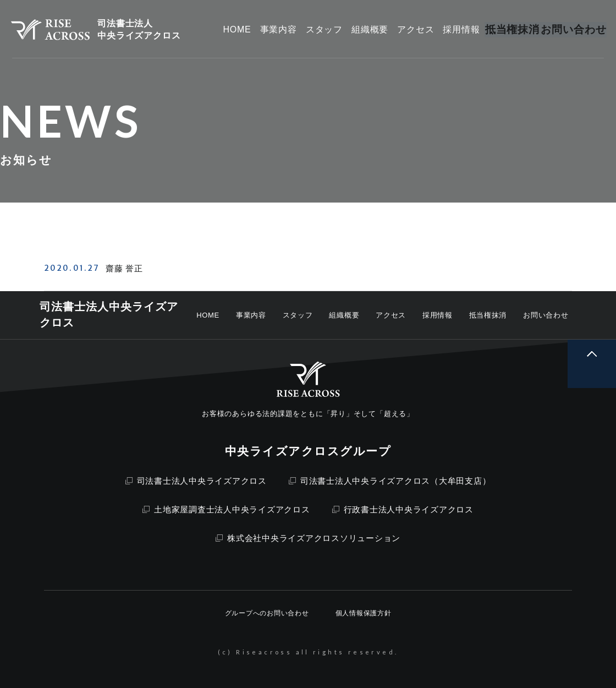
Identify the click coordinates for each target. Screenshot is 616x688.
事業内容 (251, 315)
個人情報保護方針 (364, 613)
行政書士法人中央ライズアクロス (403, 509)
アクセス (391, 315)
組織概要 (344, 315)
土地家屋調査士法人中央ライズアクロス (226, 509)
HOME (208, 315)
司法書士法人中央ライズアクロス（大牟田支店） (390, 481)
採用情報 (438, 315)
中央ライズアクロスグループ (308, 451)
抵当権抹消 (488, 315)
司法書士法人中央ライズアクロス (196, 481)
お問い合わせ (546, 315)
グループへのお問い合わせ (267, 613)
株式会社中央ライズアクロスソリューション (308, 538)
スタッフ (298, 315)
